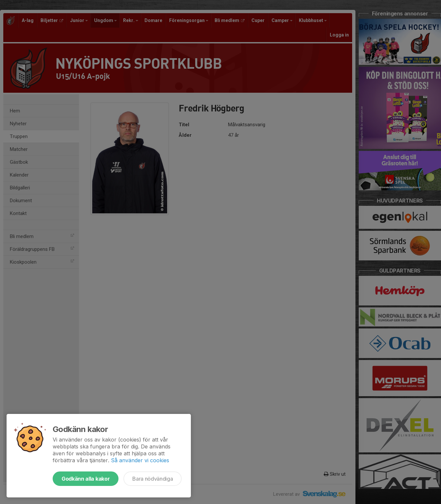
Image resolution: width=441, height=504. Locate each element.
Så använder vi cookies (140, 460)
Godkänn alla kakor (86, 479)
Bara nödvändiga (153, 479)
